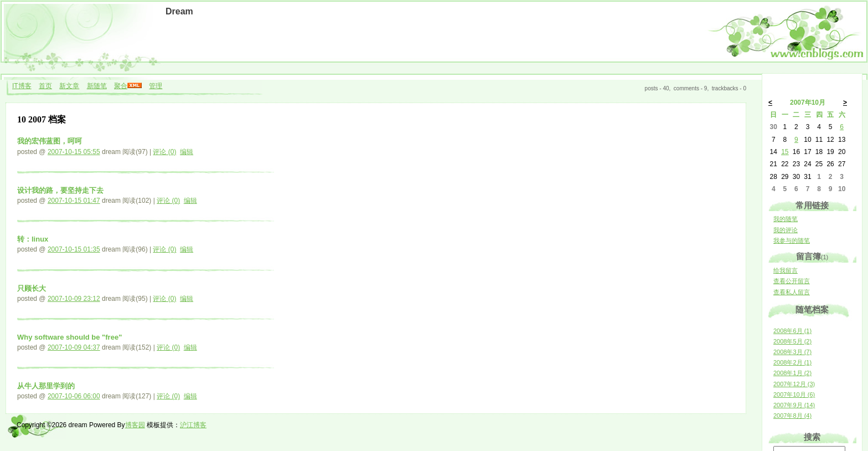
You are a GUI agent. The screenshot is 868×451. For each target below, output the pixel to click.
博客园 (135, 425)
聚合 (121, 86)
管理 (156, 86)
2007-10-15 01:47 (74, 201)
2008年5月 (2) (792, 341)
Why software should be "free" (69, 337)
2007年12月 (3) (794, 384)
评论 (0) (164, 152)
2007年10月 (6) (794, 394)
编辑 (187, 152)
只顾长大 (32, 288)
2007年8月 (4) (792, 416)
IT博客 (22, 86)
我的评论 (786, 230)
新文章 (69, 86)
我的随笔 (786, 219)
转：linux (33, 239)
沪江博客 (193, 425)
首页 (45, 86)
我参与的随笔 (792, 240)
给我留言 (786, 270)
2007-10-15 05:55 (74, 152)
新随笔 (97, 86)
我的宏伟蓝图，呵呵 (50, 141)
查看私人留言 (792, 292)
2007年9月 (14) (794, 405)
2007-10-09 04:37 (74, 347)
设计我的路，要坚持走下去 (60, 190)
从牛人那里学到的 (46, 386)
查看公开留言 (792, 281)
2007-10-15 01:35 (74, 249)
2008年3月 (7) (792, 352)
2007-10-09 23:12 (74, 299)
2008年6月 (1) (792, 331)
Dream (179, 11)
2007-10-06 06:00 (74, 396)
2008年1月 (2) (792, 373)
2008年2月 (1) (792, 362)
